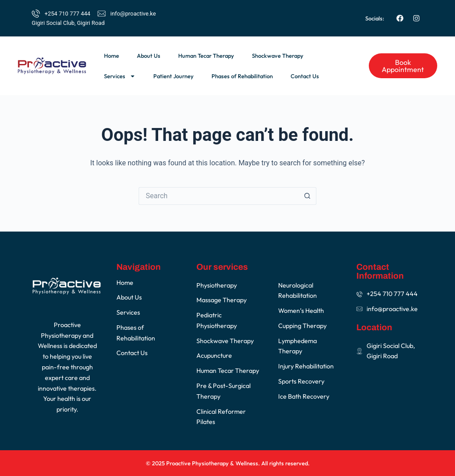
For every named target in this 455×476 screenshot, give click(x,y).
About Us (149, 56)
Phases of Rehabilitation (242, 76)
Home (112, 56)
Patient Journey (174, 76)
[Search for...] (219, 196)
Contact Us (305, 76)
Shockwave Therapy (278, 56)
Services (120, 76)
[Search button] (307, 196)
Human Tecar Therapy (206, 56)
